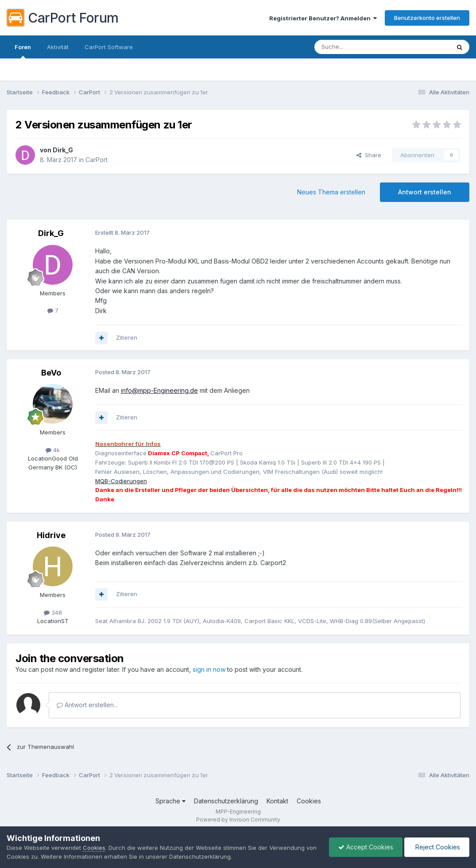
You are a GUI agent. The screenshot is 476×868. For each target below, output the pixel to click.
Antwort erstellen (425, 192)
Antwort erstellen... (87, 705)
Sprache (170, 801)
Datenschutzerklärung (226, 801)
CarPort (97, 160)
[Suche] (360, 47)
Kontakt (277, 801)
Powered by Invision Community (238, 820)
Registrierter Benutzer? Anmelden (323, 18)
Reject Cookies (437, 847)
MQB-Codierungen (121, 481)
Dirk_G (63, 150)
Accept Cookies (366, 847)
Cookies (309, 801)
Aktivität (58, 47)
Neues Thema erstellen (331, 192)
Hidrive (51, 535)
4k (53, 450)
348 (53, 612)
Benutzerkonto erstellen (427, 18)
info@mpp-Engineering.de (159, 390)
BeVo (51, 373)
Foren (23, 51)
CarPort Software (109, 47)
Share (369, 155)
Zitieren (127, 337)
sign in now (209, 669)
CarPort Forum (63, 18)
